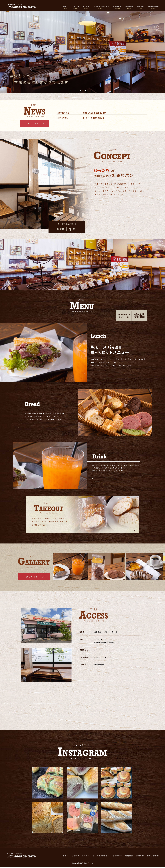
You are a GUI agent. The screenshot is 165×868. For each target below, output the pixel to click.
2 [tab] (83, 91)
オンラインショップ (101, 7)
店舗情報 (129, 7)
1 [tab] (80, 91)
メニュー (86, 7)
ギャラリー (117, 7)
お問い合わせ (153, 7)
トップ (66, 7)
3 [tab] (85, 91)
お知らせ (140, 7)
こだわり (75, 7)
